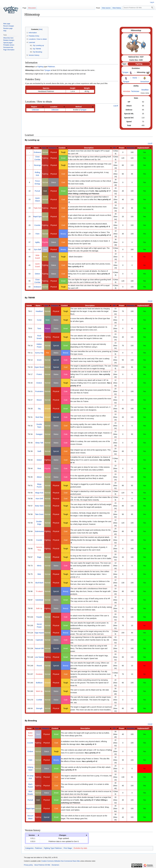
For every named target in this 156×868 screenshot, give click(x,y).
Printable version (9, 45)
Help (5, 31)
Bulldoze (39, 683)
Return (39, 400)
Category (52, 148)
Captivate (39, 640)
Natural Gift (39, 648)
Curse (39, 320)
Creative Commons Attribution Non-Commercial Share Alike (61, 861)
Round (39, 666)
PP (114, 148)
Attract (39, 477)
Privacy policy (28, 865)
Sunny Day (39, 353)
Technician (135, 91)
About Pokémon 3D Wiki (42, 865)
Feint (37, 234)
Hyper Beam (39, 367)
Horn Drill (39, 499)
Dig (39, 409)
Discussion (32, 8)
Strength (39, 708)
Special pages (8, 43)
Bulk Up (39, 608)
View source (106, 8)
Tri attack (39, 591)
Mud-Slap (39, 417)
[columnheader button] (35, 107)
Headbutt (39, 311)
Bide (39, 574)
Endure (39, 383)
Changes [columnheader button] (63, 835)
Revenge (37, 165)
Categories (29, 848)
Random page (8, 28)
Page (24, 8)
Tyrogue (47, 70)
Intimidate (127, 91)
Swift (39, 451)
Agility (37, 242)
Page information (9, 50)
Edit (115, 106)
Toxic (39, 328)
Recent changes (9, 26)
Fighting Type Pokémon (53, 848)
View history (117, 8)
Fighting (40, 67)
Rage (39, 557)
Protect (39, 374)
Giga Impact (39, 633)
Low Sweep (39, 657)
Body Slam (39, 506)
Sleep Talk (39, 443)
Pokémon (51, 67)
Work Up (39, 691)
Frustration (39, 391)
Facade (39, 617)
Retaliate (39, 674)
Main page (7, 24)
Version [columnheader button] (32, 835)
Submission (39, 531)
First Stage (68, 848)
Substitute (39, 600)
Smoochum (145, 82)
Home (135, 78)
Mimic (39, 566)
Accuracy (131, 148)
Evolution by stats (80, 848)
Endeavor (37, 152)
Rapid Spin (37, 217)
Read (98, 8)
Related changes (9, 40)
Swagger (39, 434)
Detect (37, 274)
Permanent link (8, 47)
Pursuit (37, 191)
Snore (39, 360)
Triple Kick (37, 208)
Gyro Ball (37, 249)
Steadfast (145, 90)
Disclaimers (55, 865)
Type (44, 148)
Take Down (39, 514)
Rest (39, 468)
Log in (152, 2)
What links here (8, 38)
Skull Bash (39, 583)
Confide (39, 700)
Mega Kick (39, 493)
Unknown (35, 110)
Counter (37, 225)
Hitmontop (29, 70)
